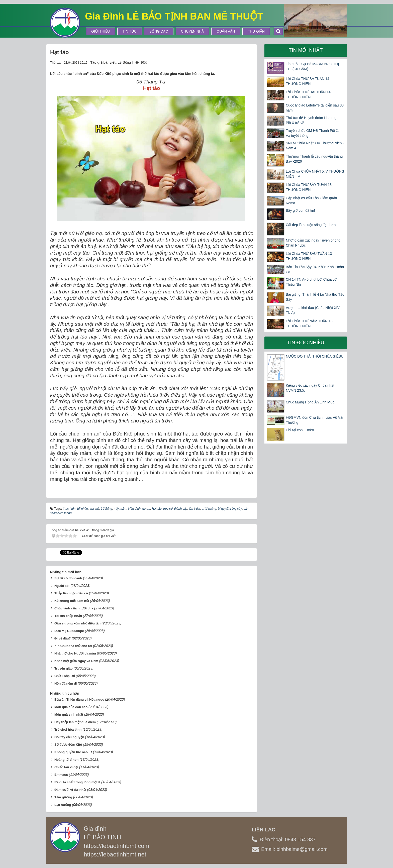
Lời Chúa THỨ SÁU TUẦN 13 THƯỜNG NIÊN (309, 256)
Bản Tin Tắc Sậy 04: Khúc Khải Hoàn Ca (315, 269)
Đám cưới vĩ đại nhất (70, 790)
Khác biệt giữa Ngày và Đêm (76, 661)
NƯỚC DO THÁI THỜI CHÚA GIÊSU (315, 356)
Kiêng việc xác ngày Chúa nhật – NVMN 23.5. (311, 388)
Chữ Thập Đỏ (65, 676)
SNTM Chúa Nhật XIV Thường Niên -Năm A (315, 146)
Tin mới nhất (306, 50)
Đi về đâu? (63, 638)
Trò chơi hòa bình (68, 730)
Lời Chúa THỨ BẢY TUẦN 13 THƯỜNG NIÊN (309, 187)
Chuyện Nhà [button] (192, 31)
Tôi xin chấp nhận (68, 616)
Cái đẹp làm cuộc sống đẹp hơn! (311, 225)
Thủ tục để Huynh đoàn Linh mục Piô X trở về (312, 120)
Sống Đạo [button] (159, 31)
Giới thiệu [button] (101, 31)
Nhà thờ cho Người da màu (75, 653)
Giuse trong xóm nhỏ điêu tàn (77, 623)
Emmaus (61, 775)
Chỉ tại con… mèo (300, 430)
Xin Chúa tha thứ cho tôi (73, 646)
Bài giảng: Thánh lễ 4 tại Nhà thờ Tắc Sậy (315, 297)
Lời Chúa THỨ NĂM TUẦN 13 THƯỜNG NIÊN (309, 323)
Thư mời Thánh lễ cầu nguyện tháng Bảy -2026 (314, 159)
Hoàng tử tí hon (66, 760)
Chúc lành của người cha (74, 608)
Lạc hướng (63, 805)
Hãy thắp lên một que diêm (75, 722)
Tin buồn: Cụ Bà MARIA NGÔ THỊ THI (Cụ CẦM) (312, 66)
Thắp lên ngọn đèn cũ (71, 593)
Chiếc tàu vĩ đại (66, 767)
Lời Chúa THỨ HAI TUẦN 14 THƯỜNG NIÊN (308, 94)
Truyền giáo (64, 668)
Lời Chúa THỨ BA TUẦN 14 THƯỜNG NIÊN (307, 81)
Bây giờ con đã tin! (300, 210)
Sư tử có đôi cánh (68, 578)
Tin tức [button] (130, 31)
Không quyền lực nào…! (73, 752)
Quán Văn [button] (226, 31)
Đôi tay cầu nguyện (69, 737)
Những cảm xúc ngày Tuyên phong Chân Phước (313, 243)
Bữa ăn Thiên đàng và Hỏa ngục (79, 699)
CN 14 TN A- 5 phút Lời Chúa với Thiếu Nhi (312, 282)
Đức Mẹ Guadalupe (69, 631)
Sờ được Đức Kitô (68, 745)
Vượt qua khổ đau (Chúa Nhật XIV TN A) (313, 310)
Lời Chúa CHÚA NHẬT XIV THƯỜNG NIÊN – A (315, 174)
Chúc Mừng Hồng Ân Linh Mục (310, 402)
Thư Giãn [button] (256, 31)
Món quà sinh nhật (69, 715)
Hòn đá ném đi (66, 683)
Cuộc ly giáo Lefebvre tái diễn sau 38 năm (315, 108)
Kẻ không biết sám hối (72, 601)
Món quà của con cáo (71, 707)
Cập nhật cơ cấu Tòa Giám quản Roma (311, 200)
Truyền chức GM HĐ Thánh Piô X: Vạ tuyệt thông (312, 133)
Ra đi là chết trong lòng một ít (77, 782)
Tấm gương (63, 797)
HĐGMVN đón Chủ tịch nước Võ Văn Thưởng (315, 420)
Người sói (62, 586)
